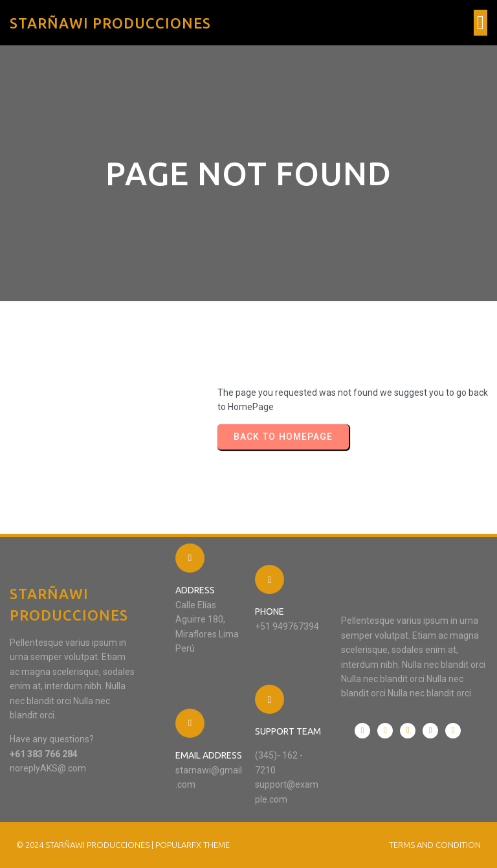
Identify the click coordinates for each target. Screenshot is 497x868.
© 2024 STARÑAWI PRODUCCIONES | (86, 845)
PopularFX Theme (193, 845)
